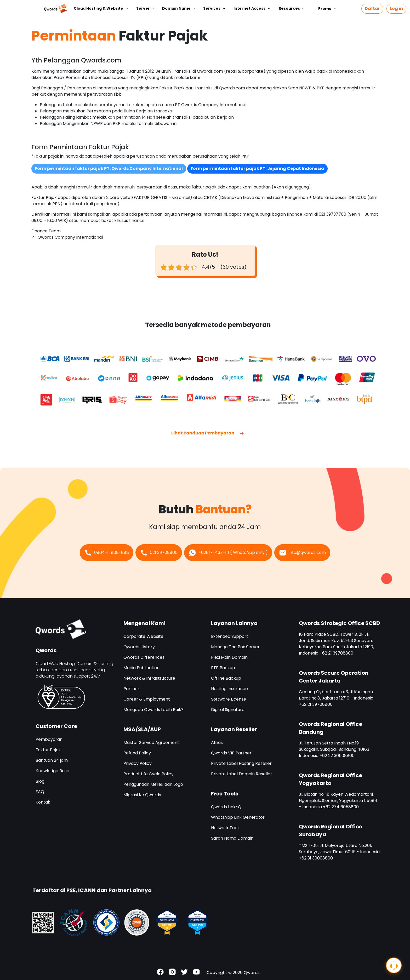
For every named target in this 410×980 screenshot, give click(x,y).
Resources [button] (290, 8)
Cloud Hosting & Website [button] (99, 8)
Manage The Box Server (235, 647)
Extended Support (230, 636)
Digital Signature (228, 710)
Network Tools (226, 828)
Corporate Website (143, 636)
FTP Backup (223, 668)
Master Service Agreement (151, 743)
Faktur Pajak (48, 750)
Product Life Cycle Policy (149, 774)
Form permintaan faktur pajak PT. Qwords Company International (109, 168)
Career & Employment (147, 699)
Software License (229, 699)
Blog (40, 781)
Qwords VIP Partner (231, 753)
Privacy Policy (138, 763)
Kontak (43, 802)
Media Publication (141, 668)
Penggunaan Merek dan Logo (153, 784)
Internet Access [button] (250, 8)
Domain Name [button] (176, 8)
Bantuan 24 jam (52, 760)
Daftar (372, 8)
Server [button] (143, 8)
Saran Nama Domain (232, 838)
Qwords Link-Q (226, 807)
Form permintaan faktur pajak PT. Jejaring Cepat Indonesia (257, 168)
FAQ (40, 792)
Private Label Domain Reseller (242, 774)
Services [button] (212, 8)
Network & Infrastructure (149, 678)
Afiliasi (217, 743)
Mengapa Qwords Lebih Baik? (153, 710)
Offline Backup (226, 678)
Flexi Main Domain (229, 657)
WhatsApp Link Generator (238, 817)
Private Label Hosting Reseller (241, 763)
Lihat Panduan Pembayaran (208, 433)
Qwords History (139, 647)
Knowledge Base (52, 771)
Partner (131, 689)
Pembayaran (49, 739)
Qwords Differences (144, 657)
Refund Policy (137, 753)
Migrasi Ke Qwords (142, 795)
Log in (396, 8)
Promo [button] (326, 9)
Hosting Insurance (229, 689)
